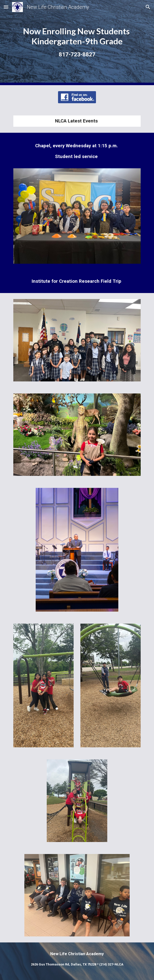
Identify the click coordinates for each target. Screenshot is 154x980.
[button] (6, 7)
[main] (77, 43)
